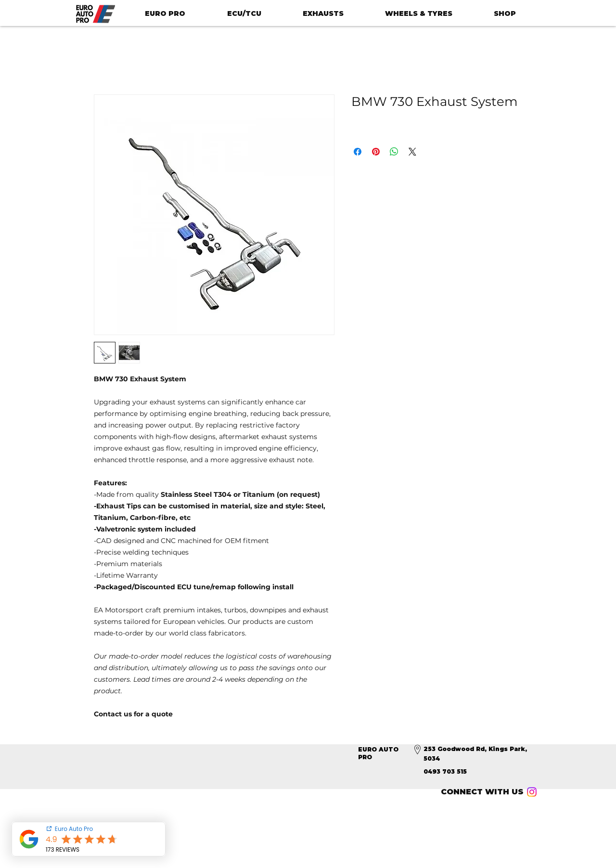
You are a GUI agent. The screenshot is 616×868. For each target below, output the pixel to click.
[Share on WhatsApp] (394, 152)
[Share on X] (412, 152)
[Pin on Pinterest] (376, 152)
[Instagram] (532, 792)
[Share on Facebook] (358, 152)
